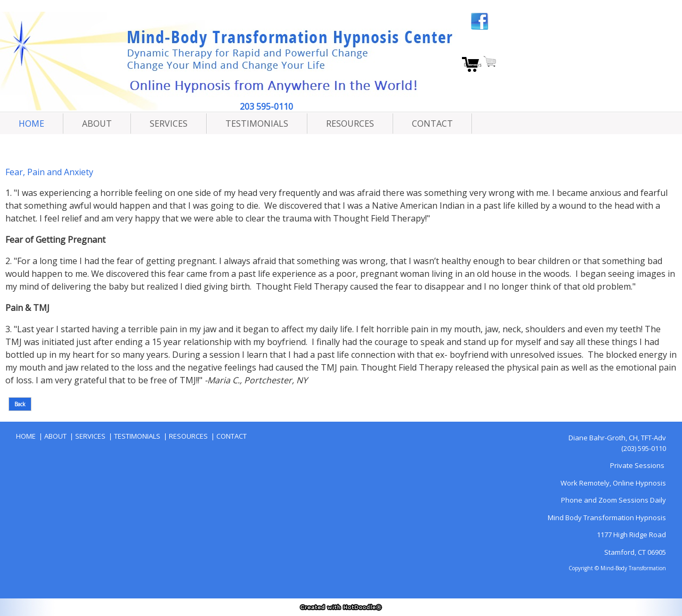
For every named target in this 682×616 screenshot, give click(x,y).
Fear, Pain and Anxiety (49, 172)
